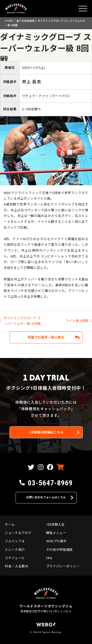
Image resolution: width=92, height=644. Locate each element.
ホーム (10, 525)
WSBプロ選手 (56, 541)
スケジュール (15, 558)
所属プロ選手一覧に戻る (46, 337)
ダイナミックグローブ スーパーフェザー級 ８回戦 (22, 321)
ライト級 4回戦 (77, 321)
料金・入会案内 (17, 566)
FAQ (49, 558)
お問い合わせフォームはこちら (46, 497)
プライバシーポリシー (63, 566)
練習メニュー (56, 533)
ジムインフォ (15, 541)
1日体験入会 (55, 525)
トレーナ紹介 (15, 550)
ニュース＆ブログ (18, 533)
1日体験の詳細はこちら (46, 432)
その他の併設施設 (59, 550)
